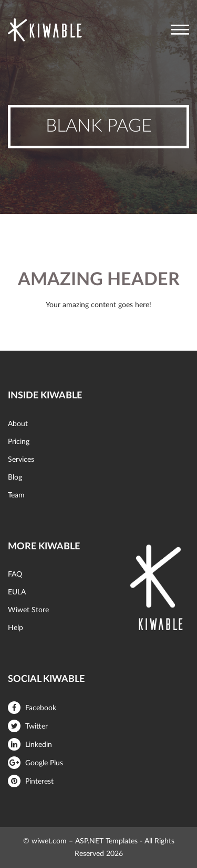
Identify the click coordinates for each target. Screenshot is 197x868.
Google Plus (35, 763)
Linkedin (30, 745)
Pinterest (31, 782)
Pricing (19, 442)
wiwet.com (49, 841)
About (18, 424)
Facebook (32, 708)
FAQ (15, 574)
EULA (17, 592)
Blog (15, 478)
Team (16, 495)
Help (15, 628)
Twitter (28, 726)
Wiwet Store (28, 610)
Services (21, 460)
